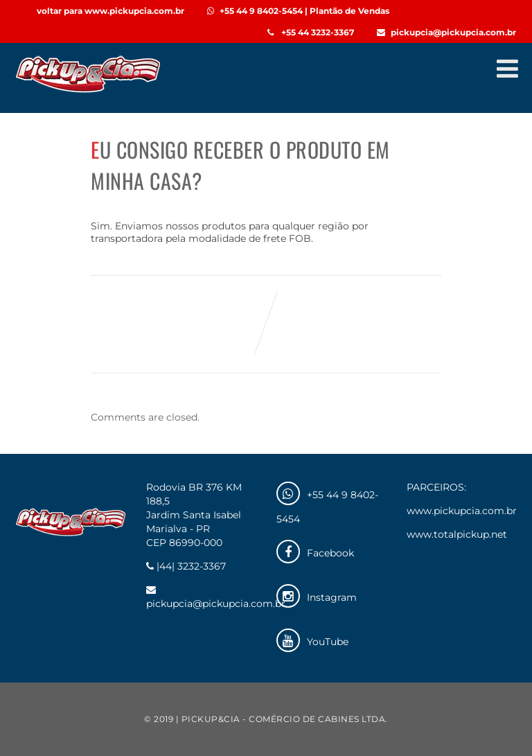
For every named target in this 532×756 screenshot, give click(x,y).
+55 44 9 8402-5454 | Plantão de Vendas (298, 11)
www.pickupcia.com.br (462, 511)
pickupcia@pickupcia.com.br (446, 32)
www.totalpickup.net (457, 534)
